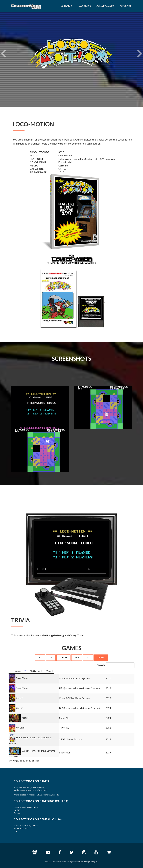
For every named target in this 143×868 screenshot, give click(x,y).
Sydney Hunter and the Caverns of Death (38, 737)
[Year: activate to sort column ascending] (128, 671)
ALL (40, 658)
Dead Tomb (22, 678)
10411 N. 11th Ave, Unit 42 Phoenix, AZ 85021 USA (26, 828)
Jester (19, 698)
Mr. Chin (20, 727)
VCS (88, 658)
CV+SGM (63, 658)
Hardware (105, 6)
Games (84, 6)
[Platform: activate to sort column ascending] (94, 671)
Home (67, 6)
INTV (77, 658)
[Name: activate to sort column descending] (38, 671)
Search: (116, 665)
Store (126, 6)
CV (51, 658)
